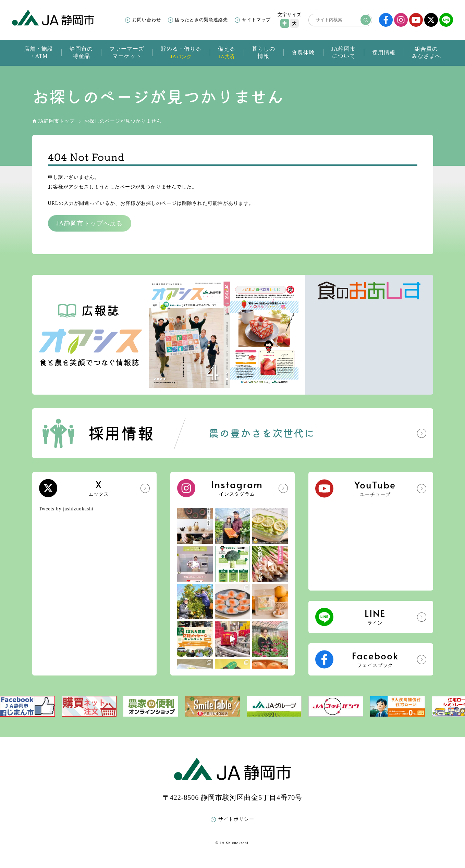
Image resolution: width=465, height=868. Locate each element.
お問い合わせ (147, 20)
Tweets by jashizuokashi (66, 509)
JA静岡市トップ (57, 121)
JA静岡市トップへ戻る (90, 223)
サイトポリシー (236, 819)
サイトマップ (256, 20)
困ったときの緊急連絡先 (201, 20)
